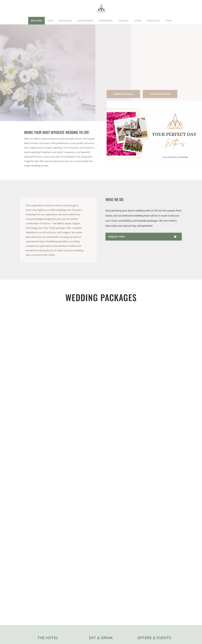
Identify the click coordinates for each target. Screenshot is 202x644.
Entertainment (85, 21)
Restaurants (65, 21)
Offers (138, 21)
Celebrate (123, 21)
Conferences (106, 21)
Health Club (153, 21)
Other (168, 21)
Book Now (36, 21)
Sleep (50, 21)
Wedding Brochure (160, 94)
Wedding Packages (123, 94)
